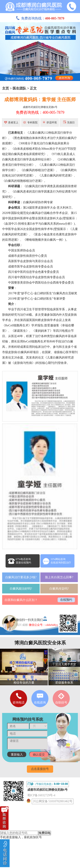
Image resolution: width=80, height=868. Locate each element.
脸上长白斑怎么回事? (59, 577)
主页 (6, 88)
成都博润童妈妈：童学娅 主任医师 (40, 99)
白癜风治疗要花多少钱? (21, 577)
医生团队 (19, 88)
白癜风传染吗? (59, 589)
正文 (33, 88)
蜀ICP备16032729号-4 (41, 795)
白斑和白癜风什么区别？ (21, 600)
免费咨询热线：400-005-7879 (40, 112)
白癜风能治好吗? (21, 589)
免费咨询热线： (40, 18)
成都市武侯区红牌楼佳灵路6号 (40, 107)
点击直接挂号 (40, 769)
